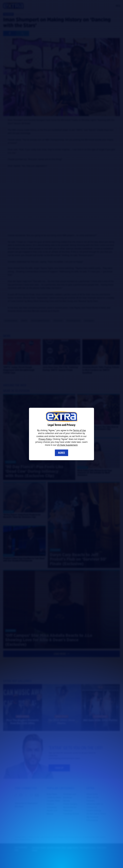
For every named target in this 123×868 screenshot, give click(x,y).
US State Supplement (67, 445)
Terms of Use (79, 430)
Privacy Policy (45, 439)
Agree (61, 453)
